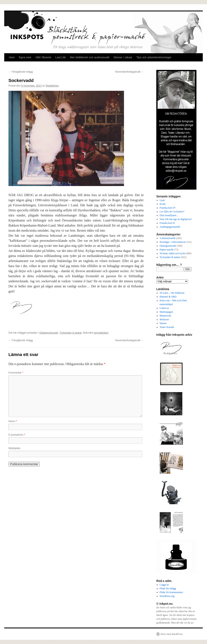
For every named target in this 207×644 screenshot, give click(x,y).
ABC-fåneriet (43, 57)
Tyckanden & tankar (70, 333)
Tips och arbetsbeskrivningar (154, 57)
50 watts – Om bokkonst (172, 293)
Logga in (164, 585)
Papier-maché (167, 250)
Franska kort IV (168, 208)
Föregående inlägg (21, 72)
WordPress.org (167, 596)
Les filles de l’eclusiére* (172, 212)
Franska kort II (167, 223)
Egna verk (25, 57)
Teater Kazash (167, 327)
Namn (13, 421)
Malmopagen (166, 312)
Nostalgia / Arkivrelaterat (173, 242)
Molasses (164, 319)
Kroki (163, 204)
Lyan (162, 200)
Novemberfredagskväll (129, 72)
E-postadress (17, 435)
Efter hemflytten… (169, 215)
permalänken (101, 333)
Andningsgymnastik (170, 227)
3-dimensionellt (168, 238)
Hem (12, 57)
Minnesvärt (165, 316)
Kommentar (16, 373)
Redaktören (52, 86)
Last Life (61, 57)
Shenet (163, 323)
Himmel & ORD (168, 297)
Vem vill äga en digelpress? (176, 219)
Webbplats (14, 448)
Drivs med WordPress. (172, 634)
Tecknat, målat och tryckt (173, 253)
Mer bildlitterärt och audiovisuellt (90, 57)
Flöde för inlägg (168, 588)
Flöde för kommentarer (171, 592)
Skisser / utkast (123, 57)
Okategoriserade (49, 333)
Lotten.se (164, 308)
